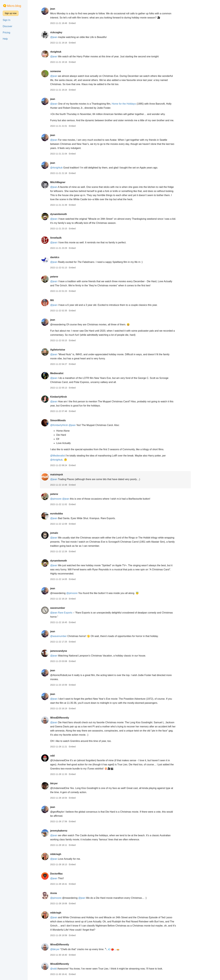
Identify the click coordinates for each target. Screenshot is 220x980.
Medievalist (65, 373)
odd (61, 756)
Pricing (6, 33)
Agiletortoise (66, 350)
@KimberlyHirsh (67, 425)
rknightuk (64, 52)
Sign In (7, 20)
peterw (62, 277)
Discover (7, 26)
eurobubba (65, 514)
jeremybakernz (67, 831)
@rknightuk (65, 168)
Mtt (60, 300)
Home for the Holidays (132, 104)
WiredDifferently (68, 718)
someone (64, 71)
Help (5, 39)
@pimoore (64, 499)
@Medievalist (66, 456)
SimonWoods (66, 420)
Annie (62, 893)
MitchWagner (66, 182)
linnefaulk (64, 238)
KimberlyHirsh (67, 397)
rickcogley (65, 32)
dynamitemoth (67, 214)
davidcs (63, 257)
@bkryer (63, 949)
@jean (62, 37)
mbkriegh (64, 854)
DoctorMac (65, 874)
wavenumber (66, 608)
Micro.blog (14, 6)
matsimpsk (65, 475)
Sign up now (11, 13)
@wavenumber (67, 636)
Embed (81, 23)
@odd (62, 969)
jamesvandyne (67, 651)
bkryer (62, 783)
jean (61, 9)
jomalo (62, 533)
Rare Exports (73, 613)
